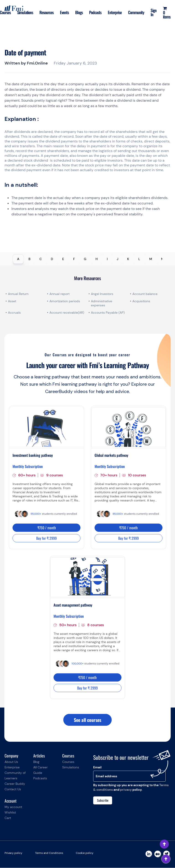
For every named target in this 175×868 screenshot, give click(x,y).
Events (64, 12)
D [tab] (52, 259)
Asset (12, 301)
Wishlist (10, 813)
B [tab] (30, 259)
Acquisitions (141, 301)
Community (136, 12)
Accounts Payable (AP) (108, 313)
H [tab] (97, 259)
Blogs (79, 12)
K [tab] (128, 259)
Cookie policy (85, 853)
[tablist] (87, 259)
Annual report (59, 294)
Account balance (145, 294)
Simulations (25, 12)
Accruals (14, 313)
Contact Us (13, 789)
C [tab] (41, 259)
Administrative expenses (102, 303)
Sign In (154, 12)
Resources (46, 12)
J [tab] (117, 259)
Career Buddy (15, 784)
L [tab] (139, 259)
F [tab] (74, 259)
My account (13, 807)
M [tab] (151, 259)
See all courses (87, 720)
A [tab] (18, 259)
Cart (8, 818)
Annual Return (18, 294)
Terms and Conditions (49, 853)
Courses (68, 762)
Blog (36, 762)
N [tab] (162, 259)
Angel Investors (102, 294)
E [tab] (63, 259)
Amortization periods (65, 301)
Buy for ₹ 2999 (46, 538)
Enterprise (115, 12)
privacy (126, 790)
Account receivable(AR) (67, 313)
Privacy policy (13, 853)
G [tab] (85, 259)
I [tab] (107, 259)
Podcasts (95, 12)
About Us (11, 762)
